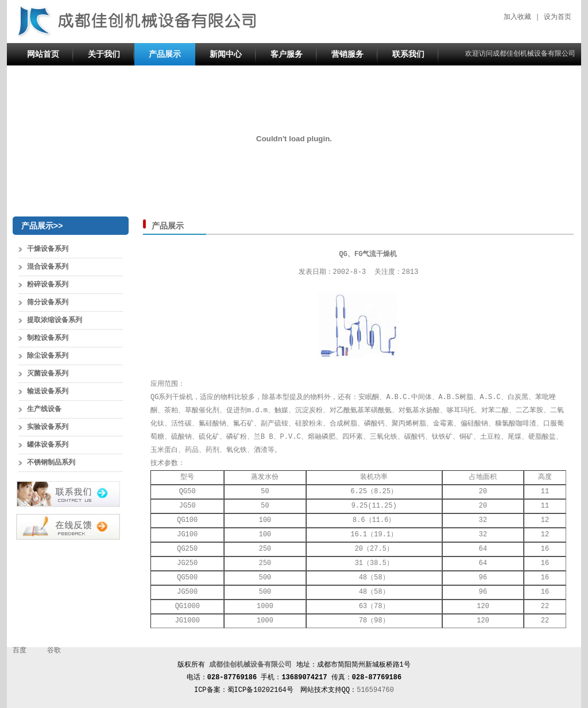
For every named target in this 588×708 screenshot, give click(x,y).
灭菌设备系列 (48, 374)
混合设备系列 (48, 267)
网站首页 (43, 54)
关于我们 (104, 54)
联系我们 (408, 54)
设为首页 (558, 17)
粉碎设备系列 (48, 285)
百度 (20, 651)
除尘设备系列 (48, 356)
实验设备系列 (48, 427)
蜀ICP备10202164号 (260, 690)
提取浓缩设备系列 (55, 320)
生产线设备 (44, 409)
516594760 (375, 690)
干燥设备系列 (48, 249)
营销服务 (347, 54)
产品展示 (165, 54)
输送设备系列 (48, 392)
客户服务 (287, 54)
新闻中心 (226, 54)
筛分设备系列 (48, 303)
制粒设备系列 (48, 338)
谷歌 (54, 651)
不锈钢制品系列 (51, 463)
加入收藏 (517, 17)
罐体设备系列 (48, 445)
